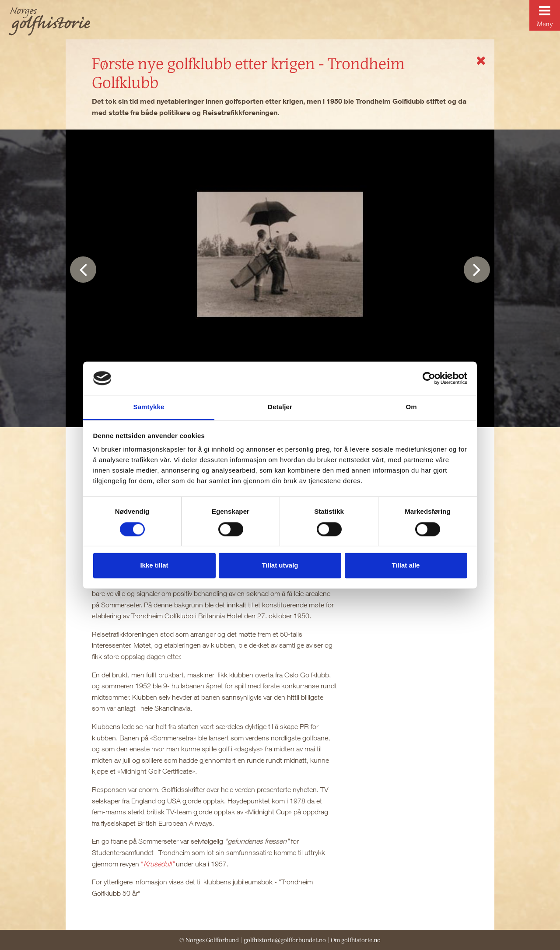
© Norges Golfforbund (209, 940)
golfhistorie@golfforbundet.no (285, 940)
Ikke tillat (154, 566)
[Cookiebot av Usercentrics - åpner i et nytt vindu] (429, 378)
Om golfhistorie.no (356, 940)
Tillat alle (406, 566)
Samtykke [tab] (149, 407)
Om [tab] (411, 407)
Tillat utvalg (280, 566)
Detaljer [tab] (280, 407)
